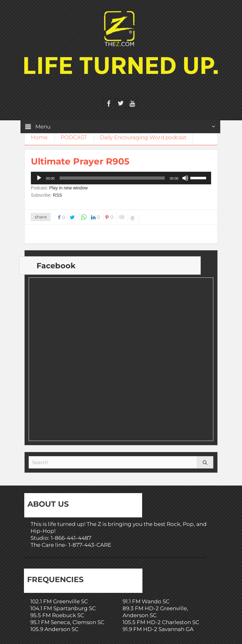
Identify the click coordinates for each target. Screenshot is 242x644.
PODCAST (74, 137)
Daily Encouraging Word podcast (143, 137)
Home (39, 137)
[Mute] (185, 178)
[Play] (39, 178)
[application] (121, 178)
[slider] (112, 178)
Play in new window (68, 188)
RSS (58, 195)
